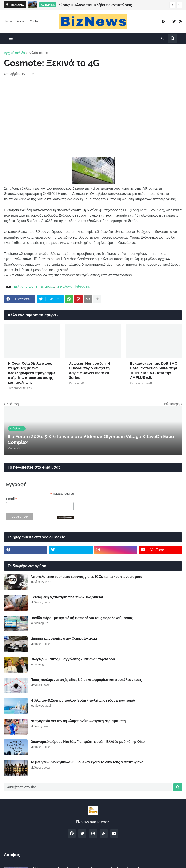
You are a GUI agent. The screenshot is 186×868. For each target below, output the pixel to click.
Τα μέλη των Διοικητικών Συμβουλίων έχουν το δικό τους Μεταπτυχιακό (87, 762)
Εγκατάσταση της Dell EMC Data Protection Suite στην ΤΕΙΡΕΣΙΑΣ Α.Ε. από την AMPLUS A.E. (154, 371)
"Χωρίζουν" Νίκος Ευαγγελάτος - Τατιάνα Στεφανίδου (73, 659)
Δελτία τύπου (38, 53)
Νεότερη (12, 404)
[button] (172, 5)
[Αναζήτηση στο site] (88, 787)
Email (12, 499)
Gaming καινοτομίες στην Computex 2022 (64, 638)
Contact (35, 21)
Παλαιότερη (171, 404)
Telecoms (82, 286)
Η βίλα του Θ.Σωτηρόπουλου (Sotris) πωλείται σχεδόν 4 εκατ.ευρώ (83, 700)
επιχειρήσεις (45, 286)
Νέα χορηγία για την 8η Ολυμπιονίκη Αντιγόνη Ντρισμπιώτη (78, 721)
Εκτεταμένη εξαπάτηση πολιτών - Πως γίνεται (67, 597)
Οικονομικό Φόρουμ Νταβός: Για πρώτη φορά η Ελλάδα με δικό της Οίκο (88, 742)
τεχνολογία (64, 286)
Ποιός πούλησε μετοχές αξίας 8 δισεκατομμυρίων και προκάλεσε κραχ (86, 680)
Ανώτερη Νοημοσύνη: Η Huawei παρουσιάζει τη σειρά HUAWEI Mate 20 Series (90, 371)
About (21, 21)
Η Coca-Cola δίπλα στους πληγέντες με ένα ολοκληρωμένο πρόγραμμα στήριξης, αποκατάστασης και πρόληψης (32, 373)
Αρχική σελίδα (14, 53)
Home (8, 21)
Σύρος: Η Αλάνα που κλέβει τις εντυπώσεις (95, 5)
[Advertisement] (93, 116)
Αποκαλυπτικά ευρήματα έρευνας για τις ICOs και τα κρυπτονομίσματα (86, 577)
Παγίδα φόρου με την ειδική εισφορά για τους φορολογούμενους (82, 618)
